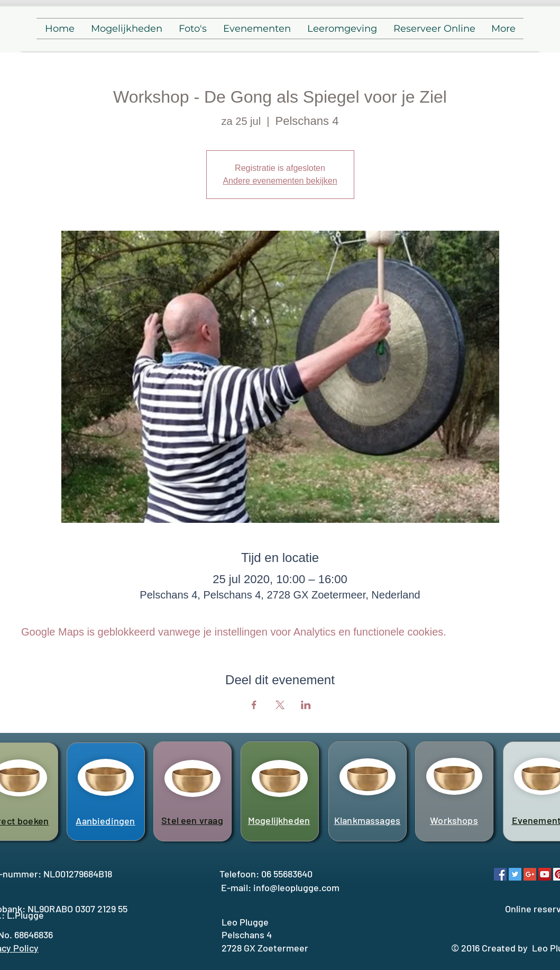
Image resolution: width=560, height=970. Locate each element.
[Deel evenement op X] (280, 705)
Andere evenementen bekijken (280, 181)
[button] (126, 29)
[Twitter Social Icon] (515, 874)
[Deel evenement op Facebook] (254, 705)
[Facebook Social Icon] (500, 874)
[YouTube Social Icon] (545, 874)
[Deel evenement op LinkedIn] (306, 705)
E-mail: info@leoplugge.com (280, 887)
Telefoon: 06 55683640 (266, 874)
